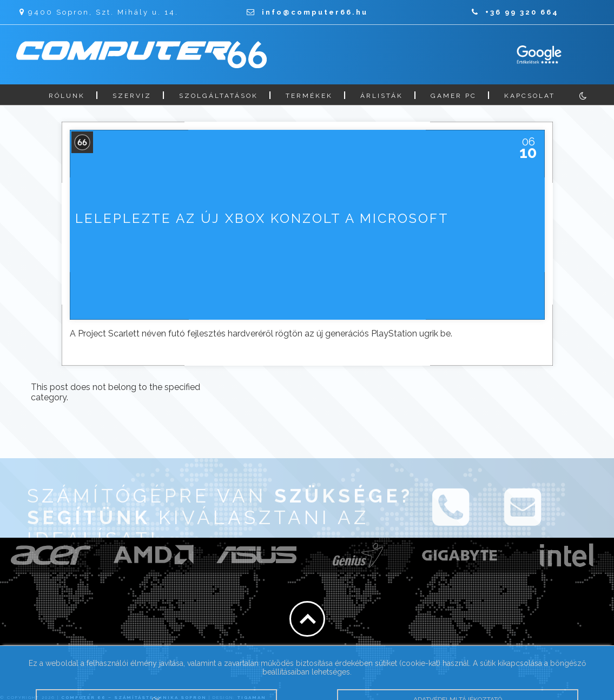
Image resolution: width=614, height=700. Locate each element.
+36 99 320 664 (515, 12)
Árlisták (382, 96)
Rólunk (67, 96)
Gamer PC (454, 96)
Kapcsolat (530, 96)
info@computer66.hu (307, 12)
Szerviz (132, 96)
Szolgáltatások (219, 96)
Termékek (309, 96)
